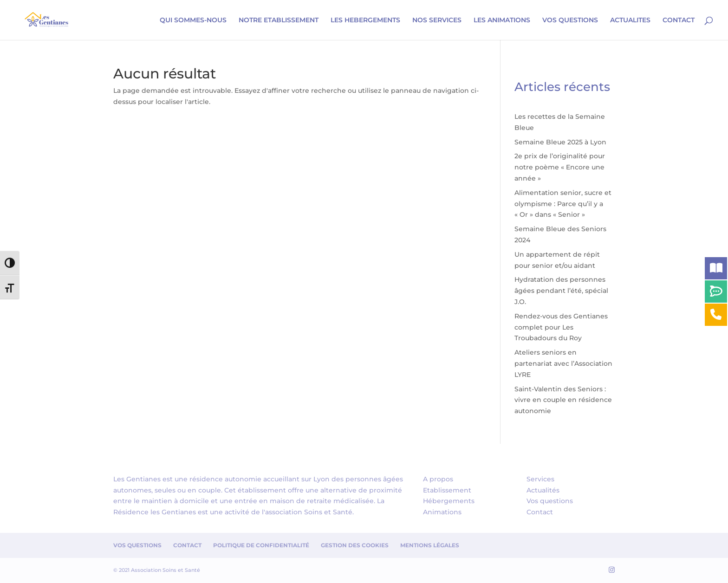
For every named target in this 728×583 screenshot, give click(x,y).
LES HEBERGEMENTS (365, 20)
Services (540, 479)
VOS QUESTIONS (570, 20)
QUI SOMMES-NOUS (193, 20)
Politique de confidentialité (261, 545)
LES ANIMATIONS (502, 20)
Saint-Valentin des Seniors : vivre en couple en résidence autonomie (563, 400)
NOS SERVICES (437, 20)
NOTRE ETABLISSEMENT (279, 20)
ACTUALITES (630, 20)
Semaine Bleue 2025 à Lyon (560, 142)
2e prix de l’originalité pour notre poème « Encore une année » (560, 167)
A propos (438, 479)
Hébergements (449, 501)
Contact (540, 512)
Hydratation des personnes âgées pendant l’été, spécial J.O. (561, 291)
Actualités (543, 490)
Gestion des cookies (355, 545)
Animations (442, 512)
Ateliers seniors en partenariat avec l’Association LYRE (563, 363)
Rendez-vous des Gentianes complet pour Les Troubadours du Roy (561, 327)
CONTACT (679, 20)
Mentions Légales (430, 545)
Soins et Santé (328, 512)
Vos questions (550, 501)
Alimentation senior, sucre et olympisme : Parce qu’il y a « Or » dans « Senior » (563, 204)
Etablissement (447, 490)
